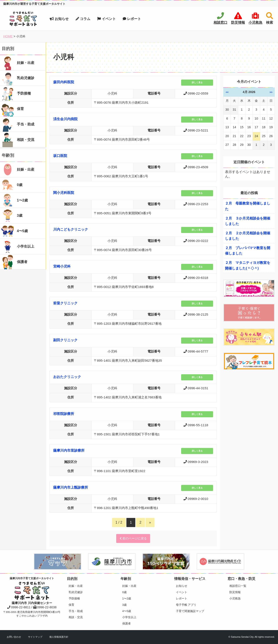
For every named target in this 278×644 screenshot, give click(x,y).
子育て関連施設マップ (190, 611)
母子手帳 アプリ (186, 605)
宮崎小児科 (62, 266)
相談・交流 (76, 617)
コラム (83, 19)
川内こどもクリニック (71, 229)
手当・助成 (76, 611)
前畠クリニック (65, 303)
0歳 (124, 592)
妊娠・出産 (76, 586)
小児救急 (235, 598)
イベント (106, 19)
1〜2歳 (127, 598)
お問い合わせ (14, 637)
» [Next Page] (150, 522)
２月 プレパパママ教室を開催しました (248, 251)
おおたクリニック (67, 377)
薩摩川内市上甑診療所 (71, 487)
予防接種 (74, 598)
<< (227, 92)
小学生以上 (129, 617)
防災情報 (235, 592)
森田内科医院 (64, 82)
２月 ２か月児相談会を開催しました (248, 236)
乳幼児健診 (76, 592)
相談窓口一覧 (238, 586)
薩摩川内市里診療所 (69, 450)
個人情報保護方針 (59, 637)
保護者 (127, 623)
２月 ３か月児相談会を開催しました (248, 221)
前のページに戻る (133, 538)
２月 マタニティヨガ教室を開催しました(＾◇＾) (248, 265)
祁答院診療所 (64, 414)
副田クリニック (65, 340)
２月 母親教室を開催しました (248, 206)
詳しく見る (197, 82)
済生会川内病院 (65, 119)
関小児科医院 (64, 193)
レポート (132, 19)
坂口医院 (60, 156)
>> (271, 92)
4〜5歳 (127, 611)
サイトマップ (35, 637)
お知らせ (59, 19)
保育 (71, 605)
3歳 (124, 605)
